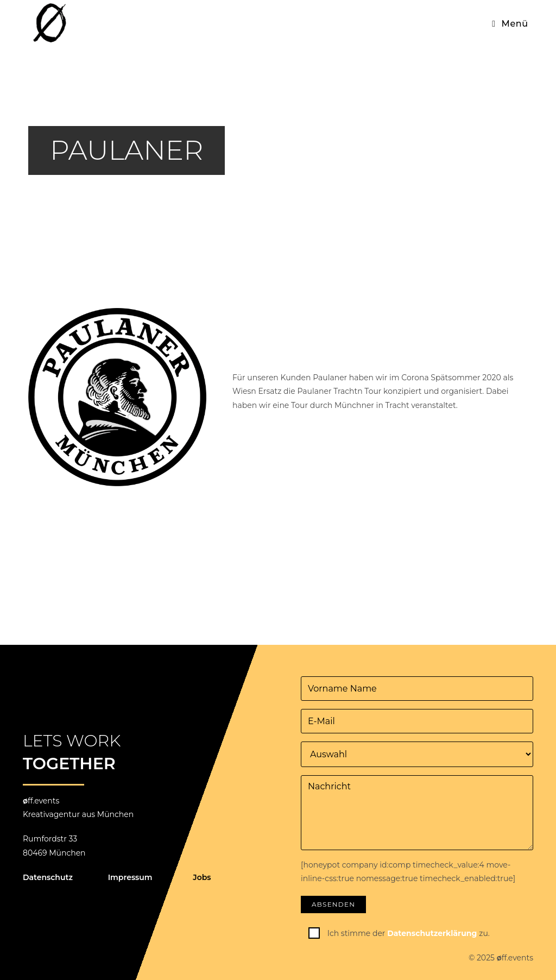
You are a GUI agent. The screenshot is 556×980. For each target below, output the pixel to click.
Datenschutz (48, 877)
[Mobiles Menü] (510, 24)
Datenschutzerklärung (433, 933)
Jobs (202, 877)
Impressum (130, 877)
